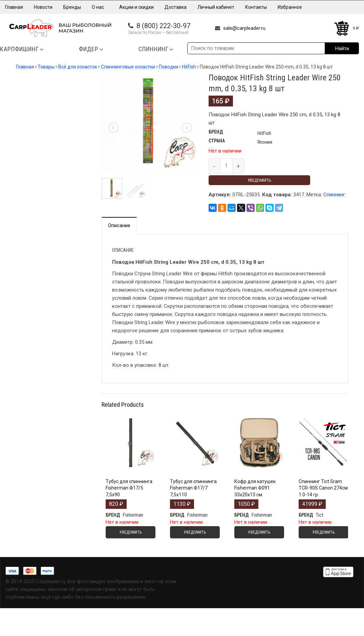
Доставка (176, 7)
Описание (119, 225)
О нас (100, 7)
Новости (43, 7)
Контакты (256, 7)
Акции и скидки (136, 7)
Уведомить (259, 180)
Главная (14, 7)
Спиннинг (334, 195)
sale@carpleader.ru (244, 28)
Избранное (290, 7)
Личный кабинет (216, 7)
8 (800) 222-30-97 (163, 26)
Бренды (72, 7)
